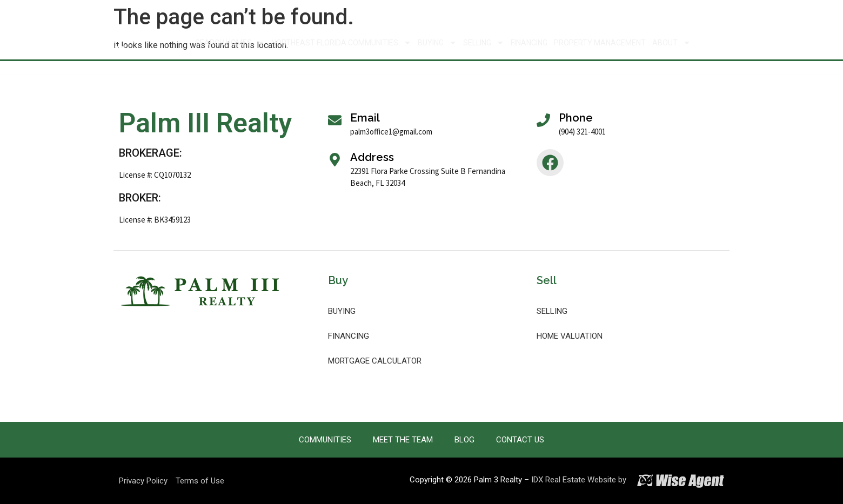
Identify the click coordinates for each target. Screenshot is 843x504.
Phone (576, 118)
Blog (464, 440)
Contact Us (520, 440)
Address (372, 157)
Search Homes (230, 43)
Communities (325, 440)
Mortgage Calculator (375, 361)
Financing (529, 43)
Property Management (600, 43)
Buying (437, 43)
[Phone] (543, 120)
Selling (484, 43)
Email (365, 118)
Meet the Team (403, 440)
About (671, 43)
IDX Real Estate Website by (579, 480)
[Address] (335, 160)
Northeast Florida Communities (341, 43)
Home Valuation (570, 336)
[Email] (335, 120)
